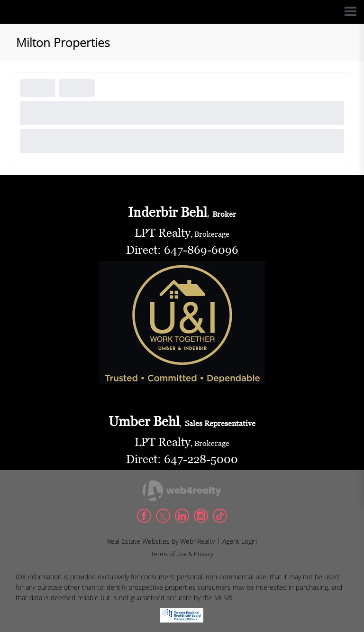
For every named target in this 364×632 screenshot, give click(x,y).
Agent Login (240, 541)
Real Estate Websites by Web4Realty (161, 541)
